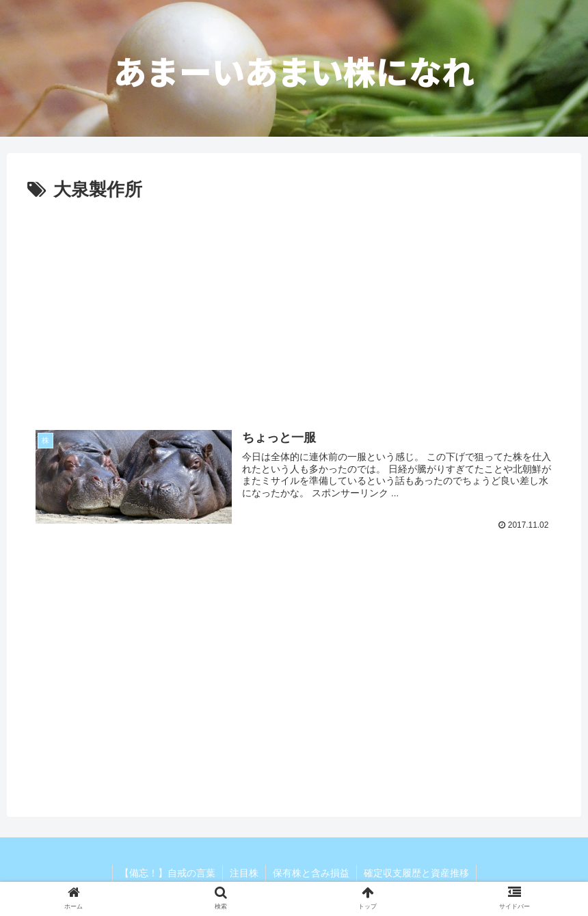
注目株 (244, 873)
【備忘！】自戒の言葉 (168, 873)
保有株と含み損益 (311, 873)
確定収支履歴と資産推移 (416, 873)
